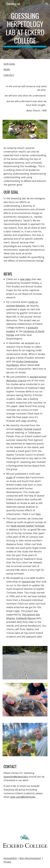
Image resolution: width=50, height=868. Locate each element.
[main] (25, 29)
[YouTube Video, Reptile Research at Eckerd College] (25, 817)
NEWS (7, 69)
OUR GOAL (9, 64)
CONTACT (9, 75)
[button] (3, 4)
